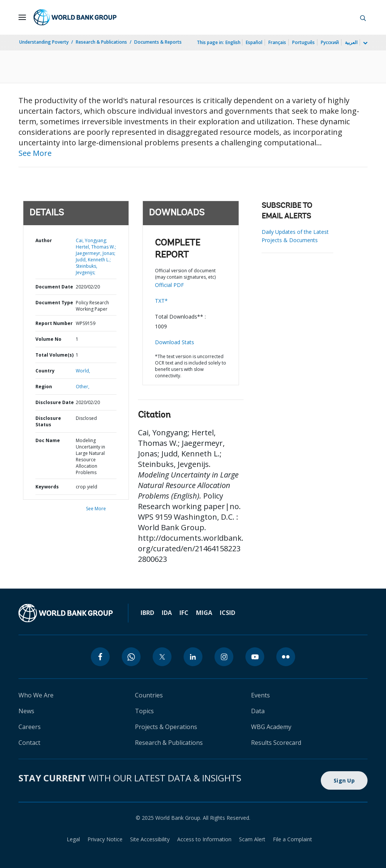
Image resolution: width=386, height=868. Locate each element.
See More (35, 153)
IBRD (147, 613)
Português (303, 42)
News (26, 711)
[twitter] (162, 657)
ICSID (227, 613)
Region (44, 387)
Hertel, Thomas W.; (96, 247)
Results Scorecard (276, 743)
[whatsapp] (131, 657)
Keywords (47, 487)
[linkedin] (193, 657)
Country (45, 371)
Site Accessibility (150, 839)
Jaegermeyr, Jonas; (96, 253)
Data (258, 711)
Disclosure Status (48, 421)
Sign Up (344, 780)
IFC (184, 613)
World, (83, 371)
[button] (363, 17)
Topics (144, 711)
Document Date (54, 287)
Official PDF (169, 285)
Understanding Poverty (44, 42)
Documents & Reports (158, 42)
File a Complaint (293, 839)
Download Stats (175, 342)
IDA (167, 613)
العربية (351, 42)
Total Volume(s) (54, 355)
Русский (330, 42)
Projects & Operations (166, 727)
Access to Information (204, 839)
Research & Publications (101, 42)
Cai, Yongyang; (91, 240)
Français (277, 42)
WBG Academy (271, 727)
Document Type (54, 303)
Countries (149, 695)
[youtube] (255, 657)
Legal (73, 839)
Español (254, 42)
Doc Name (48, 440)
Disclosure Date (55, 402)
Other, (83, 387)
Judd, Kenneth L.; (93, 260)
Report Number (54, 323)
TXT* (161, 301)
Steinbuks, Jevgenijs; (87, 269)
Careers (30, 727)
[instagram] (224, 657)
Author (44, 240)
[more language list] (365, 43)
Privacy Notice (105, 839)
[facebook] (100, 657)
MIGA (204, 613)
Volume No (48, 339)
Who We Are (36, 695)
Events (260, 695)
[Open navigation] (22, 17)
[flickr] (286, 657)
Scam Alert (252, 839)
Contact (29, 743)
